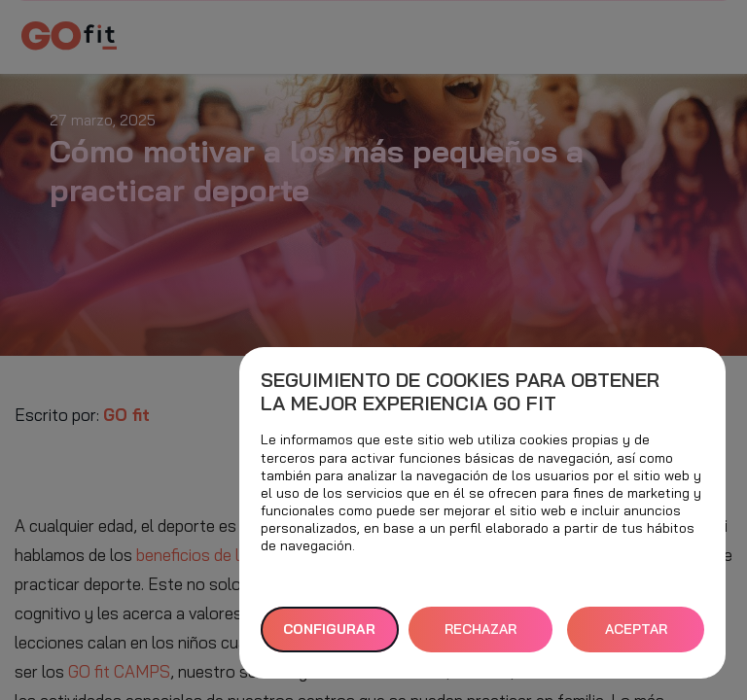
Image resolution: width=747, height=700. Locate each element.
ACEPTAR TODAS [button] (636, 636)
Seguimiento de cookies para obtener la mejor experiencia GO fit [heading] (460, 392)
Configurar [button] (329, 629)
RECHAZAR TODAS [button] (480, 636)
